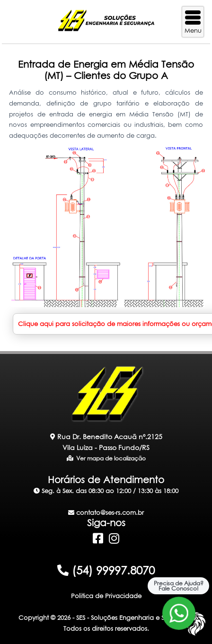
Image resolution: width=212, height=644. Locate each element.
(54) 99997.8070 (106, 570)
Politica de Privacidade (106, 596)
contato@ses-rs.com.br (106, 512)
